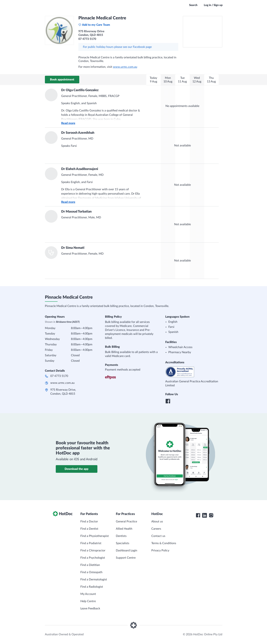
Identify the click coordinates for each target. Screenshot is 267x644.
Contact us (158, 536)
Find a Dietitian (90, 565)
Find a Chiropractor (93, 550)
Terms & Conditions (164, 543)
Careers (156, 529)
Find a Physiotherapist (95, 536)
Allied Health (124, 529)
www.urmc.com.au (125, 67)
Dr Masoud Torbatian (76, 212)
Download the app (76, 469)
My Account (88, 594)
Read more (68, 123)
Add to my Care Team (94, 25)
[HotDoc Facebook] (198, 515)
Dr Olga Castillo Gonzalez (80, 90)
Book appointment (62, 80)
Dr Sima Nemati (73, 248)
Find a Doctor (89, 522)
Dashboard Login (127, 550)
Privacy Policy (160, 550)
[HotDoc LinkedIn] (205, 515)
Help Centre (88, 601)
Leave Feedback (90, 608)
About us (157, 522)
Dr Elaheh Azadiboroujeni (80, 169)
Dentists (121, 536)
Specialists (123, 543)
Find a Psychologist (93, 558)
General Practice (126, 522)
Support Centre (126, 558)
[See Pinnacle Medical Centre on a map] (203, 32)
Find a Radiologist (92, 587)
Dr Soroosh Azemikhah (78, 133)
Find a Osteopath (91, 572)
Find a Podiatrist (91, 543)
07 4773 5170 (59, 376)
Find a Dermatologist (94, 579)
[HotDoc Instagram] (211, 515)
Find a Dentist (89, 529)
